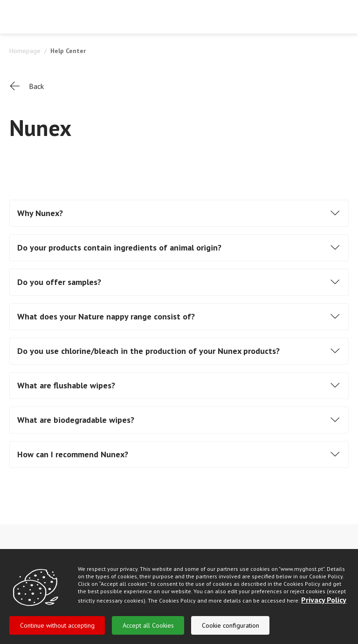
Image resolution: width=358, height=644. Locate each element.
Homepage (25, 51)
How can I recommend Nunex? (73, 454)
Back (27, 87)
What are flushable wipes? (66, 385)
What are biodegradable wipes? (76, 420)
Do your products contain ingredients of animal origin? (119, 247)
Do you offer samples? (59, 282)
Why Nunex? (40, 213)
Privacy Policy (324, 610)
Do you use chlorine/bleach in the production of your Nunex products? (148, 351)
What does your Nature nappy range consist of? (106, 316)
